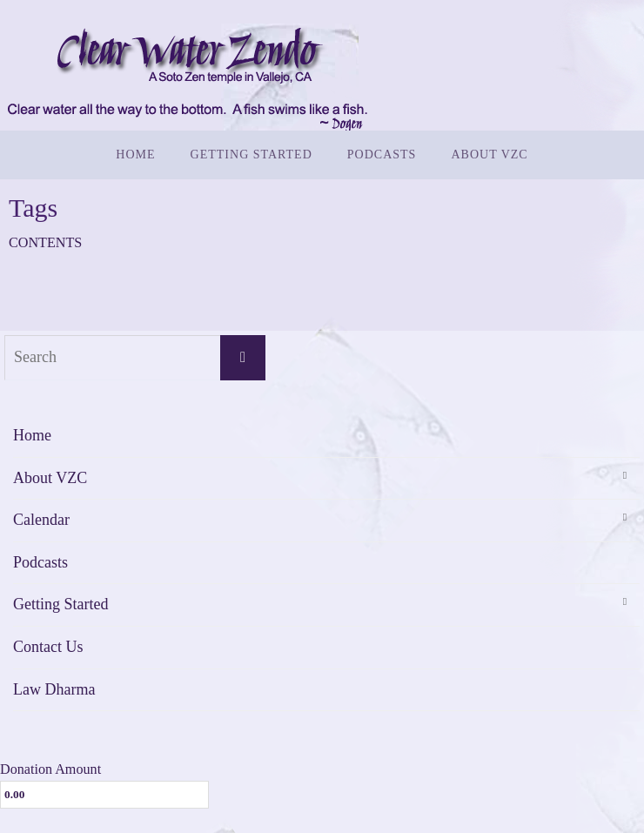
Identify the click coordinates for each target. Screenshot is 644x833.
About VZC (50, 478)
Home (32, 435)
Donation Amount (50, 769)
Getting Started (60, 604)
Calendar (41, 520)
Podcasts (40, 562)
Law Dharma (54, 689)
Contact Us (48, 647)
